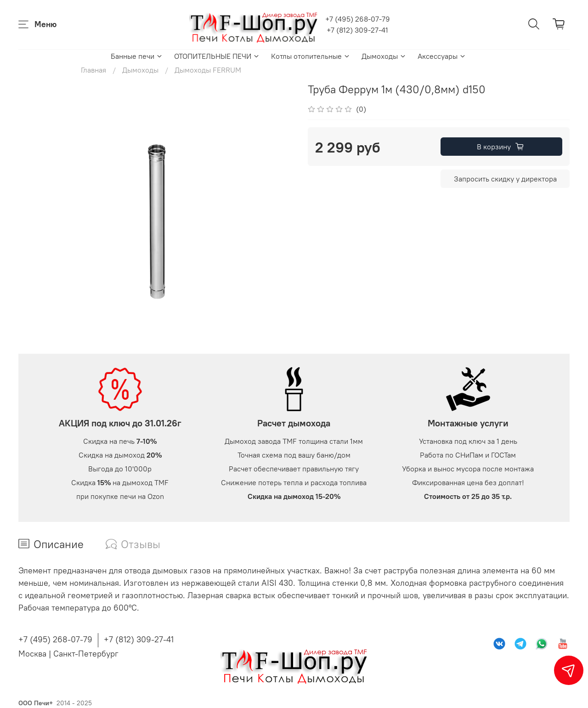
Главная (93, 70)
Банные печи (137, 56)
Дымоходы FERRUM (208, 70)
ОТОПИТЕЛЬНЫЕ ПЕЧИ (217, 56)
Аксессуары (442, 56)
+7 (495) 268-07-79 (358, 19)
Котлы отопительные (311, 56)
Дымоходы (384, 56)
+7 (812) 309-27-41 (357, 30)
